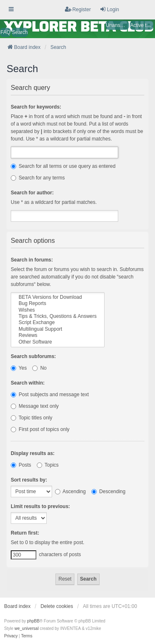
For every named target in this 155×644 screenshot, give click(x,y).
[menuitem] (11, 636)
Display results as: (33, 453)
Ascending (70, 491)
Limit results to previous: (40, 506)
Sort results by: (29, 480)
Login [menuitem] (109, 9)
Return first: (25, 533)
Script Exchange (58, 323)
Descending (108, 491)
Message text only (35, 406)
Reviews (58, 335)
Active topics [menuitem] (142, 25)
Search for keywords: (36, 107)
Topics (48, 465)
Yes (19, 368)
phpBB (33, 621)
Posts (21, 465)
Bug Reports (58, 304)
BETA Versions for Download (58, 297)
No (39, 368)
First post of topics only (40, 429)
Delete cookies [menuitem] (57, 606)
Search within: (28, 383)
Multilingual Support (58, 329)
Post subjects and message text (50, 395)
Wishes (58, 310)
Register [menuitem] (78, 9)
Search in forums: (32, 260)
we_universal (26, 628)
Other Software (58, 342)
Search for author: (32, 193)
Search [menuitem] (20, 32)
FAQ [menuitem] (5, 32)
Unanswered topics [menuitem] (117, 25)
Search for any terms (38, 178)
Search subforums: (33, 356)
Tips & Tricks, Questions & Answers (58, 316)
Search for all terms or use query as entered (63, 166)
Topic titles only (32, 418)
